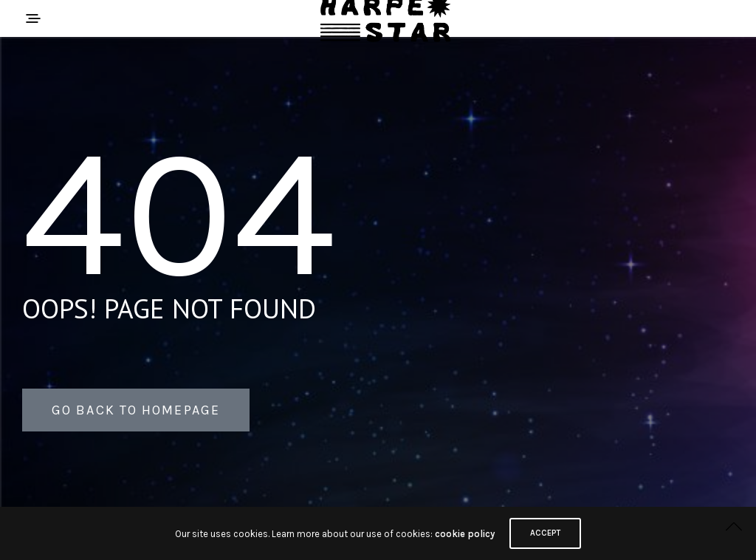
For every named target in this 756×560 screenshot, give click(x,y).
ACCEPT (545, 533)
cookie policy (465, 534)
